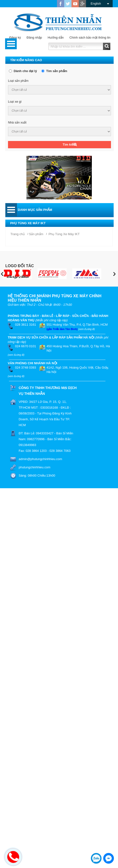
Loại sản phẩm (18, 81)
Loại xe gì (15, 102)
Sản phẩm (36, 234)
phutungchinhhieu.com (35, 467)
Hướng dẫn (53, 37)
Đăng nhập (32, 37)
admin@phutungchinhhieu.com (40, 459)
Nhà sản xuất (17, 122)
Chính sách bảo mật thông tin (87, 37)
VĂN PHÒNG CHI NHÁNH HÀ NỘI (32, 363)
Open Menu (11, 44)
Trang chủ (18, 234)
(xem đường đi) (87, 329)
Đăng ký (15, 37)
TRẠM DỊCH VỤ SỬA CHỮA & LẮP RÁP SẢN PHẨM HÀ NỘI (51, 337)
